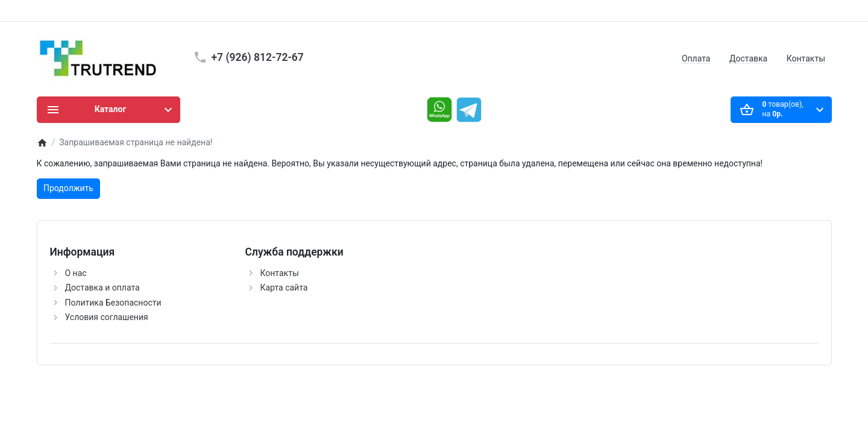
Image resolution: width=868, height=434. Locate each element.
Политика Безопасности (113, 303)
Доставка (748, 58)
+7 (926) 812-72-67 (258, 57)
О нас (76, 273)
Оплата (696, 58)
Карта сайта (284, 288)
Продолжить (68, 188)
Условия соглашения (107, 317)
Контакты (806, 58)
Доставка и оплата (102, 288)
